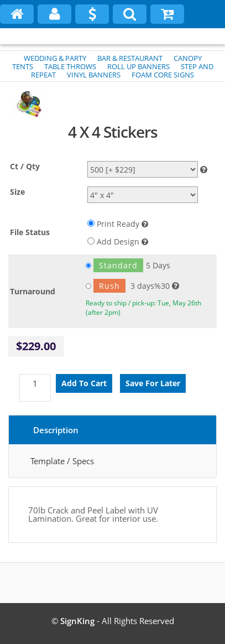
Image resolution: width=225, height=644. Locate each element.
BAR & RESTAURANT (130, 58)
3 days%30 (128, 286)
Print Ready (118, 224)
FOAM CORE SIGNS (163, 75)
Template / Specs (62, 461)
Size (17, 192)
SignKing (77, 621)
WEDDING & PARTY (55, 58)
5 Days (128, 265)
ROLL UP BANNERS (138, 66)
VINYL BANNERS (94, 75)
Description (56, 430)
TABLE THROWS (70, 66)
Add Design (118, 242)
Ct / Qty (25, 166)
